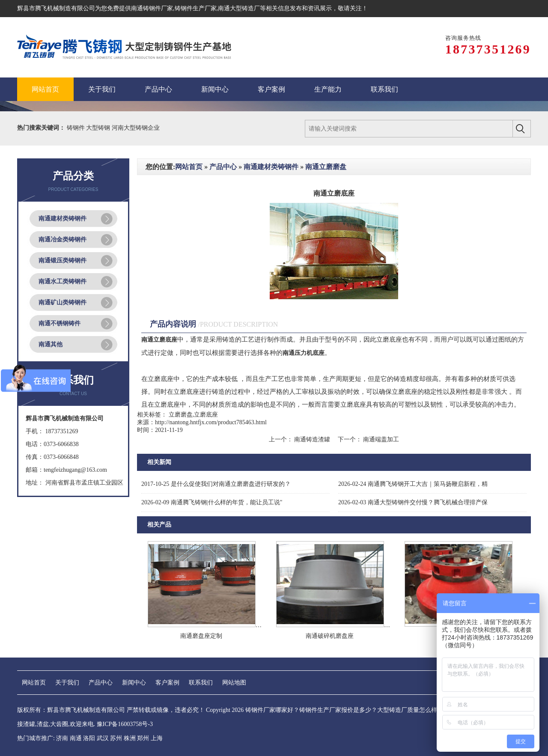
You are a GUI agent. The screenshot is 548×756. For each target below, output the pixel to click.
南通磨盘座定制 (201, 636)
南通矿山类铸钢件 (63, 302)
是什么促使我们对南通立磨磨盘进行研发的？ (216, 484)
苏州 (116, 738)
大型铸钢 (99, 128)
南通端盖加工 (381, 439)
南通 (76, 738)
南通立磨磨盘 (326, 167)
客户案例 (167, 683)
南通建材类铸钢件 (63, 219)
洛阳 (89, 738)
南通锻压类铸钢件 (63, 260)
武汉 (103, 738)
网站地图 (234, 683)
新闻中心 (134, 683)
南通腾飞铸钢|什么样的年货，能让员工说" (212, 502)
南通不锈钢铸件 (60, 323)
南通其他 (51, 344)
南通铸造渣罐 (312, 439)
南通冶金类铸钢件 (63, 240)
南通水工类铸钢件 (63, 281)
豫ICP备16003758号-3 (125, 724)
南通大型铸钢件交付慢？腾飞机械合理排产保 (413, 502)
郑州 (143, 738)
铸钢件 (77, 128)
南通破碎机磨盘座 (330, 636)
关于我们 (67, 683)
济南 (62, 738)
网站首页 (189, 167)
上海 (157, 738)
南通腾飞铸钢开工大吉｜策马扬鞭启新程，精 (413, 484)
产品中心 (223, 167)
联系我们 (201, 683)
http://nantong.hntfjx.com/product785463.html (211, 422)
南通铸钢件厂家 (152, 8)
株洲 (130, 738)
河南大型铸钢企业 (136, 128)
